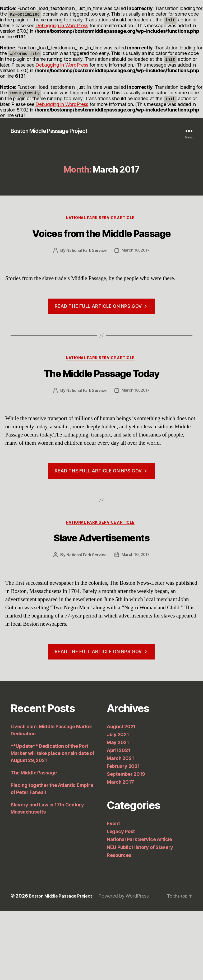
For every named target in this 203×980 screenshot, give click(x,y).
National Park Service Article (102, 220)
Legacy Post (121, 901)
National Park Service (85, 280)
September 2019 (126, 843)
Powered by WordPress (131, 965)
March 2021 (120, 827)
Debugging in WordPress (62, 25)
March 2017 (120, 851)
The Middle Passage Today (101, 419)
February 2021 (123, 835)
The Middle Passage (34, 842)
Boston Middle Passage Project (56, 131)
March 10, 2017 (136, 280)
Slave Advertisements (102, 603)
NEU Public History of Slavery (140, 916)
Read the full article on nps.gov (102, 336)
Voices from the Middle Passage (101, 250)
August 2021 (121, 796)
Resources (119, 924)
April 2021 (118, 819)
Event (113, 893)
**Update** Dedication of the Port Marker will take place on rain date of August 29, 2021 (52, 822)
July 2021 (118, 804)
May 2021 (118, 812)
